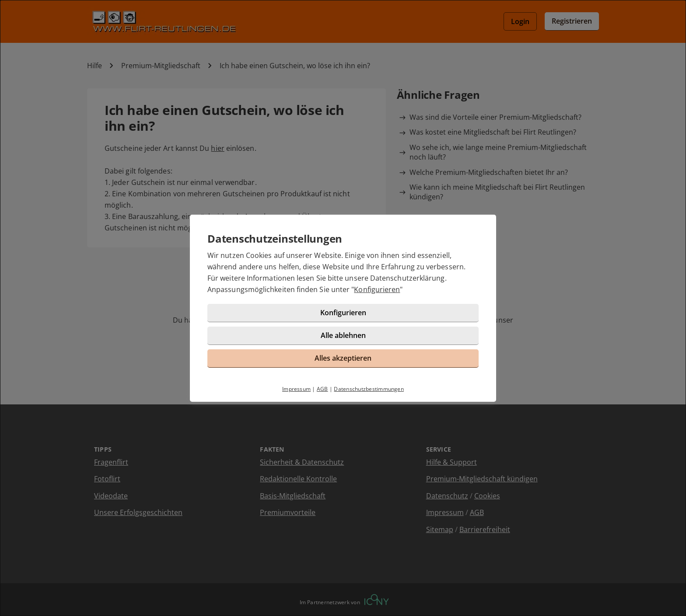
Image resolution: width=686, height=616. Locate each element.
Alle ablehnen (343, 335)
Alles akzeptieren (343, 358)
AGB (322, 389)
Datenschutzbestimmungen (369, 389)
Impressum (296, 389)
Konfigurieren (377, 289)
